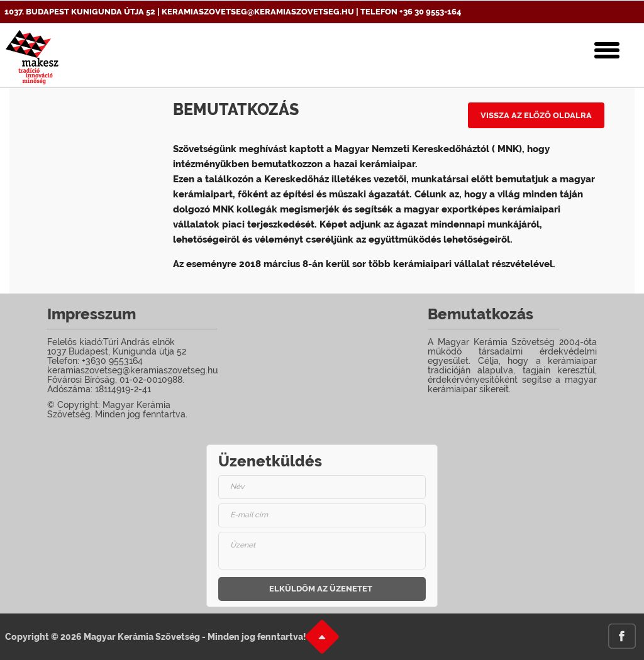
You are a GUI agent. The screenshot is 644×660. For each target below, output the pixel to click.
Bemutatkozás (236, 109)
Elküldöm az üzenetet (321, 589)
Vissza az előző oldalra (536, 115)
